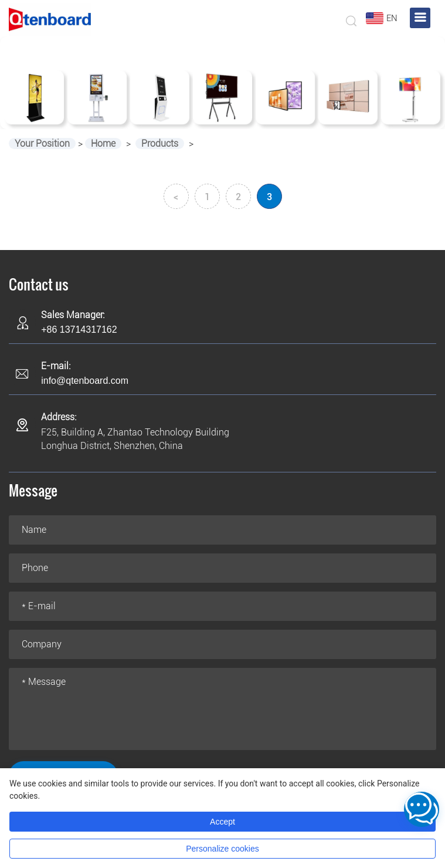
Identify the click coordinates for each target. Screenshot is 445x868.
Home (103, 143)
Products (160, 143)
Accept (222, 822)
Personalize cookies (222, 849)
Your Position (42, 143)
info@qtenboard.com (85, 381)
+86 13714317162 (79, 330)
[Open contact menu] (422, 809)
